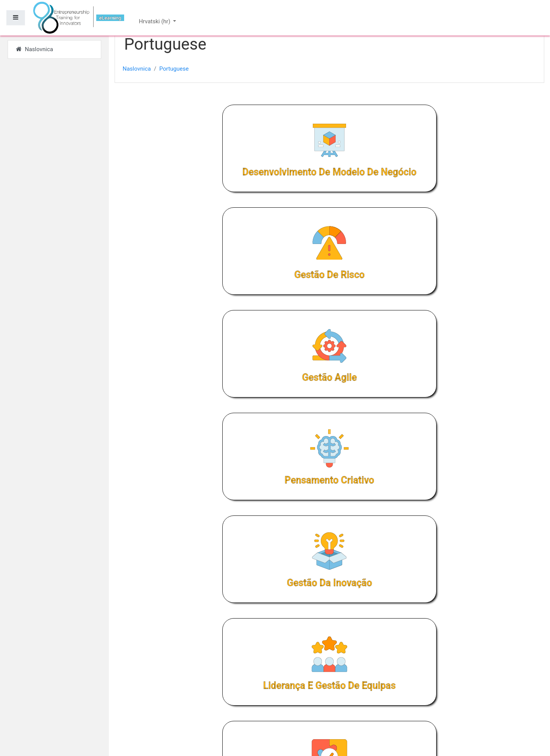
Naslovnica (137, 69)
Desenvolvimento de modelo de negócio (210, 185)
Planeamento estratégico (329, 554)
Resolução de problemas (210, 438)
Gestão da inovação (329, 315)
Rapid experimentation (448, 438)
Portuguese (174, 69)
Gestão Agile (448, 185)
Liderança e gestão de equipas (448, 315)
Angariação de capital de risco (330, 438)
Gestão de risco (329, 185)
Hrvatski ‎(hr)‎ (155, 21)
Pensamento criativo (211, 315)
